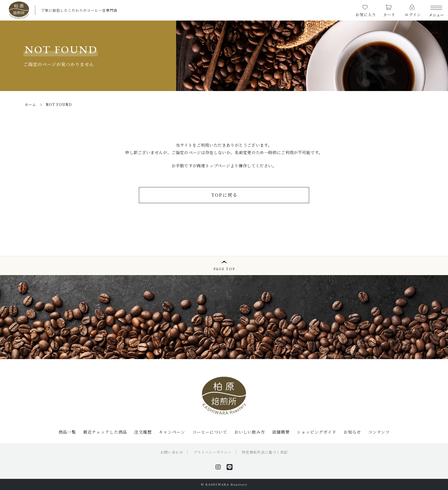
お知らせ (352, 432)
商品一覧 (67, 432)
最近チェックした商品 (105, 432)
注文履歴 (143, 432)
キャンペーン (172, 432)
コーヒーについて (210, 432)
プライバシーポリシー (213, 452)
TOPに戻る (224, 195)
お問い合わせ (172, 452)
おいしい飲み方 (250, 432)
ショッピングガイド (317, 432)
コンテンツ (379, 432)
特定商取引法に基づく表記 (265, 452)
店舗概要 (281, 432)
